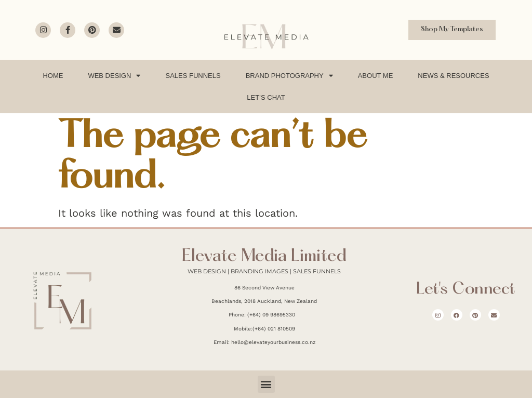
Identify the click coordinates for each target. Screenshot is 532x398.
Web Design (114, 76)
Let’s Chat (266, 97)
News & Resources (453, 76)
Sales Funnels (193, 76)
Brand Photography (289, 76)
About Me (376, 76)
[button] (266, 384)
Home (53, 76)
